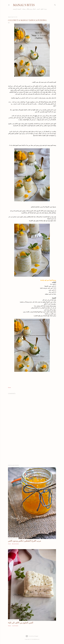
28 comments (15, 544)
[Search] (55, 5)
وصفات (24, 9)
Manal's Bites (24, 5)
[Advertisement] (32, 449)
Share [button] (9, 388)
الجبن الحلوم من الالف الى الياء (21, 623)
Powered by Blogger (32, 636)
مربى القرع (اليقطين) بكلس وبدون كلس (24, 541)
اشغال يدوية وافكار (31, 9)
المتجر (38, 9)
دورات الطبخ (44, 9)
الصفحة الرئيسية (17, 9)
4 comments (15, 626)
